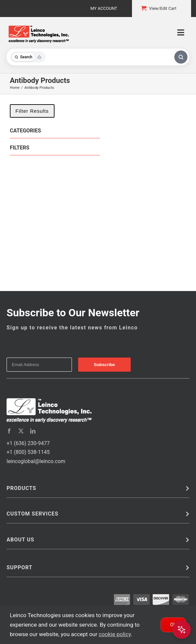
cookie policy (115, 634)
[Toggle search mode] (28, 57)
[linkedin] (33, 431)
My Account (104, 8)
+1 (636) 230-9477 (28, 443)
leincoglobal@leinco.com (36, 461)
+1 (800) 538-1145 (28, 452)
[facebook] (9, 431)
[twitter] (21, 431)
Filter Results (32, 111)
